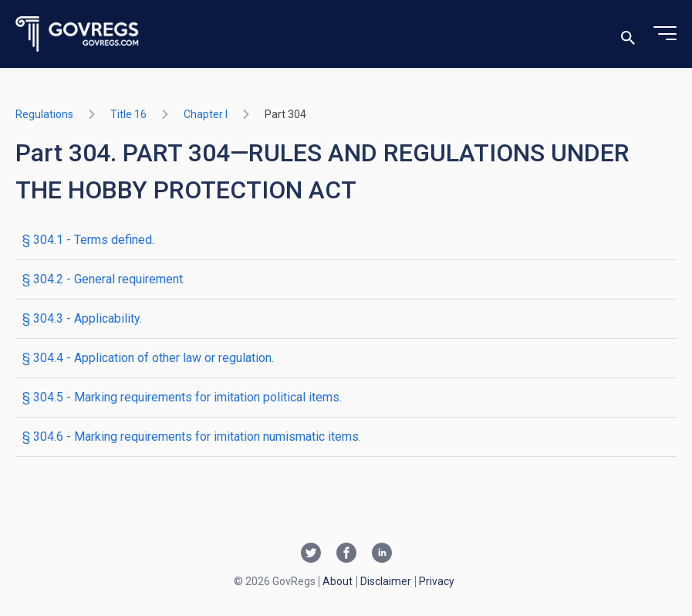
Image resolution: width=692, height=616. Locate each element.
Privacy (437, 581)
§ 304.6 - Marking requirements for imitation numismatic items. (192, 437)
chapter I (206, 114)
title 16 (128, 114)
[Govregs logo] (78, 34)
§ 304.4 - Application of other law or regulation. (148, 358)
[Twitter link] (311, 554)
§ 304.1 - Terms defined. (88, 240)
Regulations (44, 114)
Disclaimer (386, 581)
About (338, 581)
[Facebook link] (346, 554)
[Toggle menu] (665, 34)
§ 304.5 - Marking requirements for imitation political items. (182, 397)
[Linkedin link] (382, 554)
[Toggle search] (628, 34)
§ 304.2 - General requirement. (104, 279)
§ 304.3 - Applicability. (82, 318)
